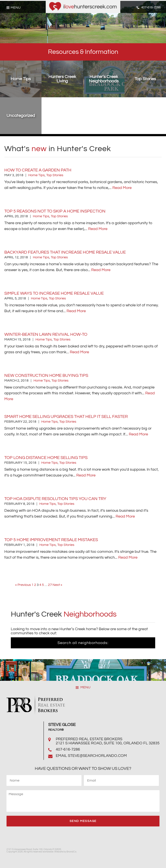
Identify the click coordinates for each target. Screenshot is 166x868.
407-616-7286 (68, 749)
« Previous (23, 585)
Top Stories (55, 175)
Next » (57, 585)
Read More (122, 188)
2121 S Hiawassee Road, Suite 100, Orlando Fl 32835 (108, 743)
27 (50, 585)
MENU (83, 687)
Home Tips (37, 175)
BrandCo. (72, 852)
